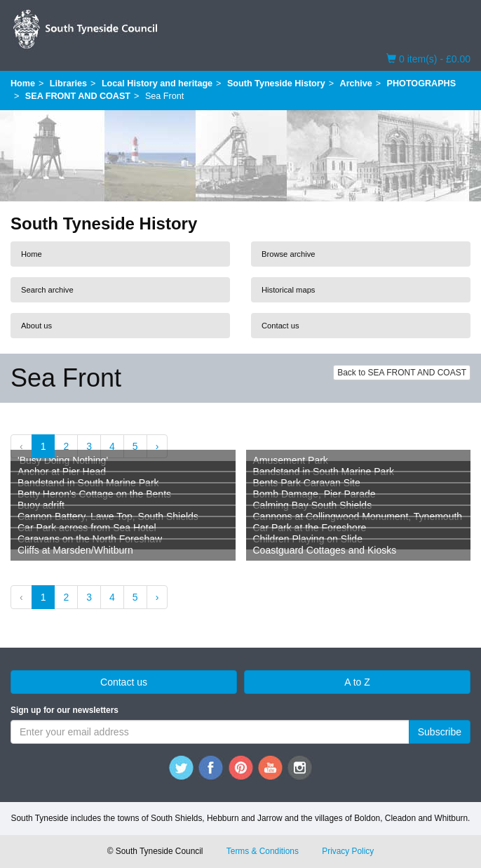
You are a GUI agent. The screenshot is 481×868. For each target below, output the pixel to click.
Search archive (47, 290)
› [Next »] (157, 446)
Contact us (280, 326)
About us (36, 326)
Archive (356, 84)
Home (23, 84)
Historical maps (288, 290)
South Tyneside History (276, 84)
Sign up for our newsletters (65, 710)
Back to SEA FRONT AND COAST (402, 373)
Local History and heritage (157, 84)
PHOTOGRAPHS (421, 84)
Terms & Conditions (263, 851)
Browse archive (288, 254)
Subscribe (440, 732)
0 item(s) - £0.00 (428, 58)
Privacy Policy (348, 851)
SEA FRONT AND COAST (78, 96)
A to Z (357, 682)
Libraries (68, 84)
